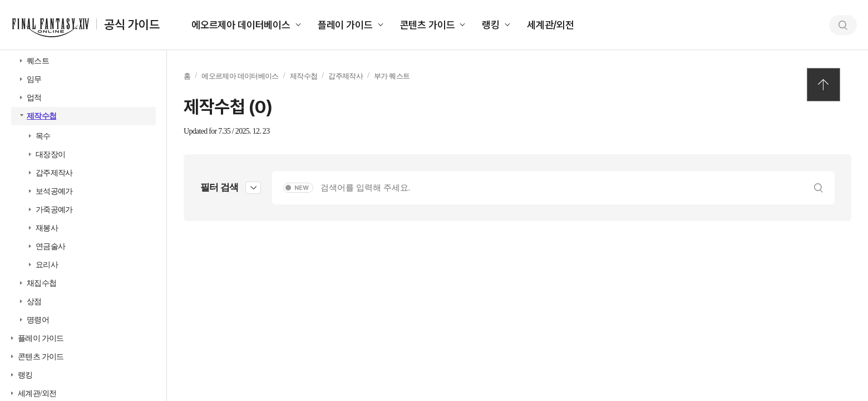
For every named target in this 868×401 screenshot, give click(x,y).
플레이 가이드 (345, 25)
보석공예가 (54, 191)
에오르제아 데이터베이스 (241, 25)
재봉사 (47, 228)
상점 (34, 302)
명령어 (38, 320)
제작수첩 (41, 116)
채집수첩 (41, 283)
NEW (302, 188)
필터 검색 (219, 187)
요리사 (47, 265)
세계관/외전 (551, 25)
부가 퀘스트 (392, 76)
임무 (34, 79)
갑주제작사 (54, 173)
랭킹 (491, 25)
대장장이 (50, 155)
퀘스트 (38, 61)
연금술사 (50, 246)
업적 (34, 98)
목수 (43, 136)
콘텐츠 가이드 (428, 25)
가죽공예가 (54, 210)
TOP (823, 85)
